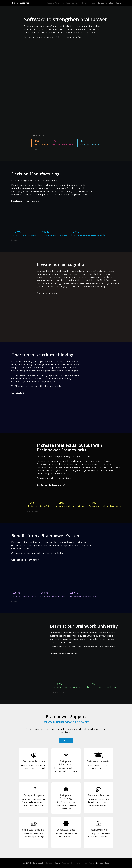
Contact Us (66, 740)
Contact (118, 3)
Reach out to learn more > (25, 202)
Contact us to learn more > (51, 485)
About (111, 3)
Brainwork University (73, 3)
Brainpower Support (89, 3)
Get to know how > (47, 294)
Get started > (19, 393)
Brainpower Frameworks (55, 3)
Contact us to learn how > (25, 560)
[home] (29, 3)
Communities (103, 3)
